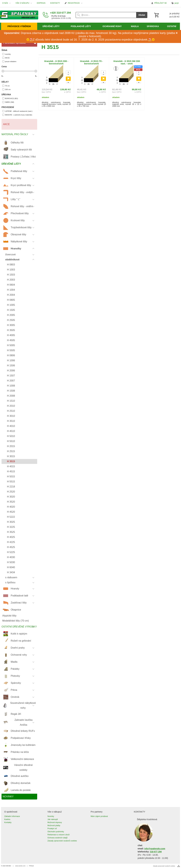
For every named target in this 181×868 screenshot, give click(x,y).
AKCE (6, 58)
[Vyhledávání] (106, 15)
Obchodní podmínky (56, 832)
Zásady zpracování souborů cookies (62, 841)
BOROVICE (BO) (10, 98)
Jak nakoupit (53, 819)
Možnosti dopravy (55, 822)
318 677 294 (156, 852)
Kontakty (8, 822)
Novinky (51, 816)
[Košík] (166, 15)
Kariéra (7, 819)
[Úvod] (19, 15)
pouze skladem (9, 61)
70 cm (6, 86)
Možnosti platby (54, 825)
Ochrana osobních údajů (57, 838)
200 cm (6, 89)
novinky (7, 54)
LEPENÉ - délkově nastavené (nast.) (17, 111)
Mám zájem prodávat (99, 816)
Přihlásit (31, 866)
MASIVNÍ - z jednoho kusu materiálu (17, 115)
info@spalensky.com (155, 849)
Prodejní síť (52, 829)
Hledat (142, 15)
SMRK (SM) (8, 102)
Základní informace (12, 816)
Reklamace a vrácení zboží (59, 835)
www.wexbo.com (20, 866)
